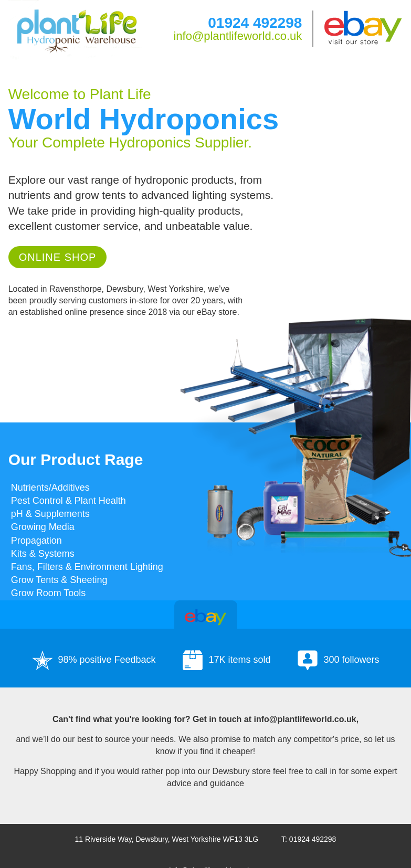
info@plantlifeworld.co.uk (238, 36)
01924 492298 (255, 23)
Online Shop (58, 257)
